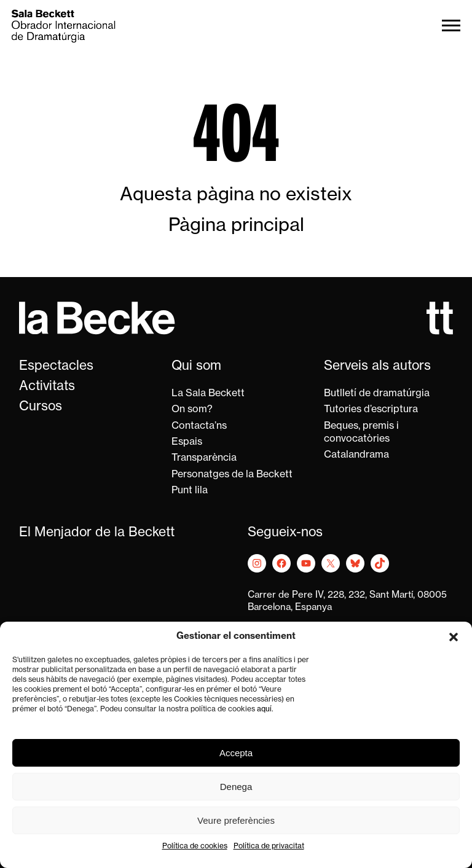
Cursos (41, 407)
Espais (187, 442)
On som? (192, 410)
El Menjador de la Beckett (97, 533)
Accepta (236, 753)
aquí (264, 710)
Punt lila (190, 491)
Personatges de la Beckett (232, 475)
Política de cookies (195, 846)
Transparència (204, 458)
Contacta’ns (199, 426)
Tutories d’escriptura (371, 410)
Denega (236, 787)
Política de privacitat (269, 846)
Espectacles (56, 366)
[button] (454, 637)
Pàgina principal (236, 226)
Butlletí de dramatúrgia (377, 394)
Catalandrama (356, 455)
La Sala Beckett (208, 394)
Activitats (47, 387)
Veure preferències (236, 820)
